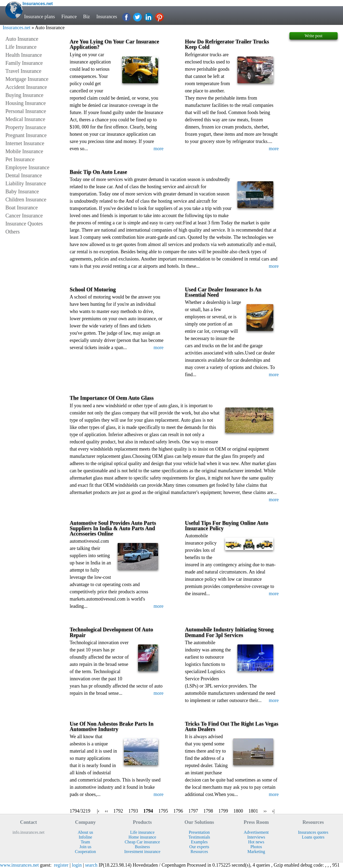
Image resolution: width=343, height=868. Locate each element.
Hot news (256, 842)
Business (142, 847)
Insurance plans (40, 17)
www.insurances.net (19, 865)
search (91, 865)
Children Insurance (26, 199)
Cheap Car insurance (142, 842)
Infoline (85, 837)
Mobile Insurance (24, 151)
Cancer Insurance (24, 216)
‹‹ (106, 811)
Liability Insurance (26, 183)
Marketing (256, 852)
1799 (223, 811)
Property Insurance (26, 127)
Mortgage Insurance (27, 79)
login (77, 865)
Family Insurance (24, 63)
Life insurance (142, 832)
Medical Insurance (25, 119)
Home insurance (142, 837)
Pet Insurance (20, 159)
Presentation (199, 832)
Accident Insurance (26, 87)
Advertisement (256, 832)
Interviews (256, 837)
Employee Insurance (27, 167)
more (159, 149)
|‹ (98, 811)
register (61, 865)
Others (12, 232)
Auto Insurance (22, 39)
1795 (163, 811)
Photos (256, 847)
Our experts (199, 847)
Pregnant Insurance (26, 135)
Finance (69, 17)
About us (85, 832)
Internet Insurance (25, 143)
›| (273, 811)
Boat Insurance (22, 207)
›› (265, 811)
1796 (178, 811)
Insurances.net (16, 28)
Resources (199, 852)
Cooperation (85, 852)
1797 (193, 811)
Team (85, 842)
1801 (253, 811)
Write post (314, 36)
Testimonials (199, 837)
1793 (133, 811)
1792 (118, 811)
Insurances (107, 17)
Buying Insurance (24, 95)
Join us (85, 847)
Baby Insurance (22, 191)
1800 (238, 811)
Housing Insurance (26, 103)
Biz (87, 17)
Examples (199, 842)
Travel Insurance (23, 71)
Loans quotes (313, 837)
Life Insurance (21, 47)
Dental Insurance (24, 175)
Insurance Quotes (24, 224)
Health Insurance (24, 55)
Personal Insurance (26, 111)
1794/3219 (80, 811)
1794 (148, 811)
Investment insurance (142, 852)
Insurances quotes (313, 832)
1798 (208, 811)
